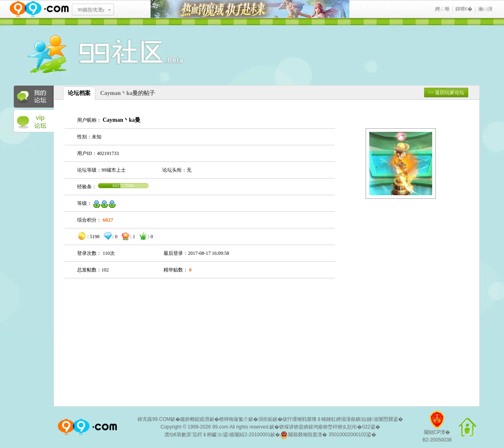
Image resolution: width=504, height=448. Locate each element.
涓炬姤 (265, 419)
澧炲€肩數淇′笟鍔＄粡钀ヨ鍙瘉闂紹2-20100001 (218, 435)
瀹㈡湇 (485, 9)
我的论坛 (34, 97)
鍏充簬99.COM (154, 419)
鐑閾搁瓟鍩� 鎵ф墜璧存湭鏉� (250, 9)
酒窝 (76, 55)
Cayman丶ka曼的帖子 (128, 93)
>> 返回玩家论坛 (446, 93)
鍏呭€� (464, 9)
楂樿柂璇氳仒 (234, 419)
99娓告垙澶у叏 (91, 13)
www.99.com (39, 9)
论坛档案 (79, 93)
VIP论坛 (34, 121)
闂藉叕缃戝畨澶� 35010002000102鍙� (328, 435)
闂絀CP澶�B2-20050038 (437, 430)
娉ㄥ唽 (442, 9)
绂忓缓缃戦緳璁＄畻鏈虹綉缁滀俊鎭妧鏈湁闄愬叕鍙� (343, 419)
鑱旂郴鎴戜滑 (195, 419)
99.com (220, 427)
